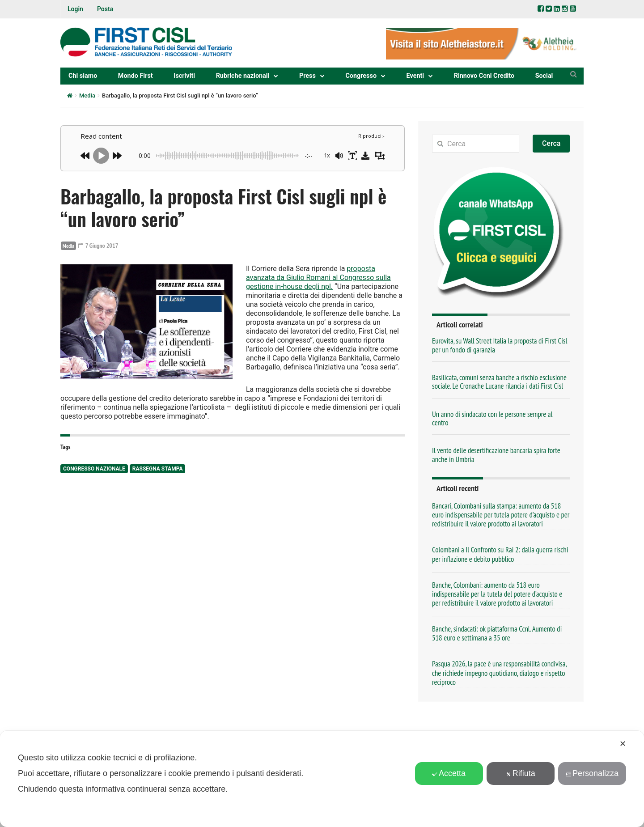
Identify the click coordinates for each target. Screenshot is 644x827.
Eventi (415, 76)
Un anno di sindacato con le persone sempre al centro (492, 418)
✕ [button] (623, 744)
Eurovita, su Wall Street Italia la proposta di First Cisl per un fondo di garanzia (500, 345)
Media (87, 95)
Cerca (551, 143)
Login (75, 9)
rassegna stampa (158, 469)
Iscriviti (184, 76)
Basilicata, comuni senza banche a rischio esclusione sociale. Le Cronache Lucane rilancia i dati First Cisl (499, 382)
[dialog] (322, 779)
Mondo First (136, 76)
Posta (105, 9)
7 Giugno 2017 (98, 246)
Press (307, 76)
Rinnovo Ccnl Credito (484, 76)
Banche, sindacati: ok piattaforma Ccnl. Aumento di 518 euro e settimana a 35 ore (497, 633)
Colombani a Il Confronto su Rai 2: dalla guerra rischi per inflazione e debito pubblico (500, 554)
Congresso (361, 76)
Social (544, 76)
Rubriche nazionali (243, 76)
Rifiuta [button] (521, 773)
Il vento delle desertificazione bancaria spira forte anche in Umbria (496, 455)
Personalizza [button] (592, 773)
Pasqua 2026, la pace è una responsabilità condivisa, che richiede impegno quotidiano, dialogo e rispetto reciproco (499, 673)
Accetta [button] (449, 773)
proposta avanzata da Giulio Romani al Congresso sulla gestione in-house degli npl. (318, 278)
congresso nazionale (94, 469)
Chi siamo (83, 76)
